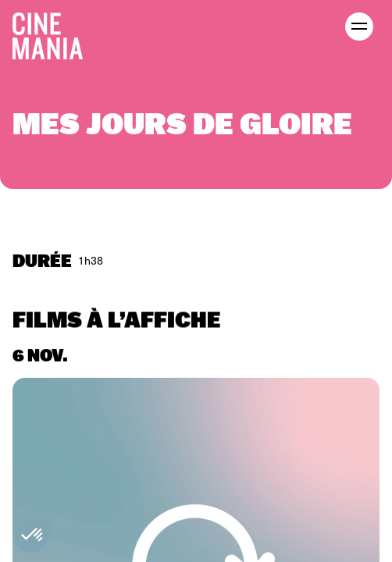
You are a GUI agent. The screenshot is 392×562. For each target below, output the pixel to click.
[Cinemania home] (54, 33)
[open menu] (359, 27)
